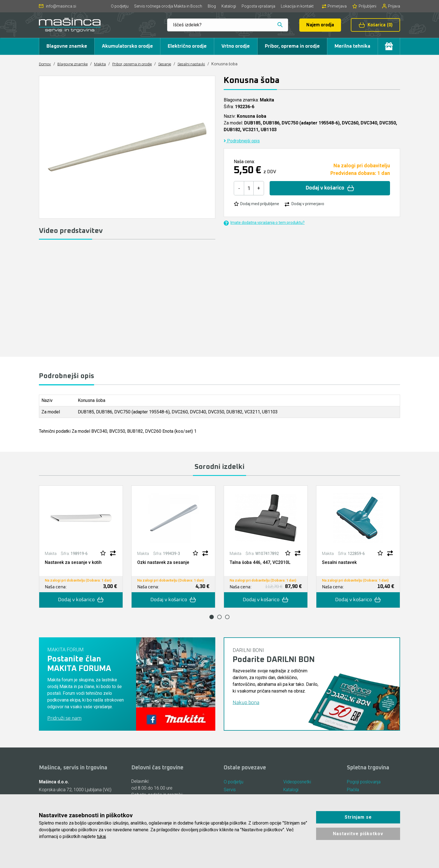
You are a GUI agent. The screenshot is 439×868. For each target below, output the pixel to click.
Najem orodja (320, 25)
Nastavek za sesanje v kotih (73, 563)
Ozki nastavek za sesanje (163, 563)
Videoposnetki (297, 782)
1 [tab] (212, 617)
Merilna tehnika (352, 46)
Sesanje (171, 64)
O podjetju (120, 6)
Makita (102, 64)
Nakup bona (246, 703)
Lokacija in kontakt (297, 6)
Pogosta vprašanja (258, 6)
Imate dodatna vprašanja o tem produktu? (264, 223)
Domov (45, 64)
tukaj (101, 836)
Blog (212, 6)
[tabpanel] (81, 547)
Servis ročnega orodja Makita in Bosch (168, 6)
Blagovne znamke (67, 46)
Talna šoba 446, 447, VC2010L (260, 563)
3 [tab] (227, 617)
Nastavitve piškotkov (358, 834)
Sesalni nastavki (198, 64)
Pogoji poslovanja (365, 782)
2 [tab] (219, 617)
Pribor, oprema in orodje (292, 46)
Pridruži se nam (64, 719)
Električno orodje (187, 46)
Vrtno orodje (236, 46)
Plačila (353, 791)
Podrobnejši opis (242, 141)
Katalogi (229, 6)
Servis (230, 791)
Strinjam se (358, 817)
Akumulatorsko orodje (127, 46)
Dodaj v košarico (330, 188)
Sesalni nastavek (339, 563)
